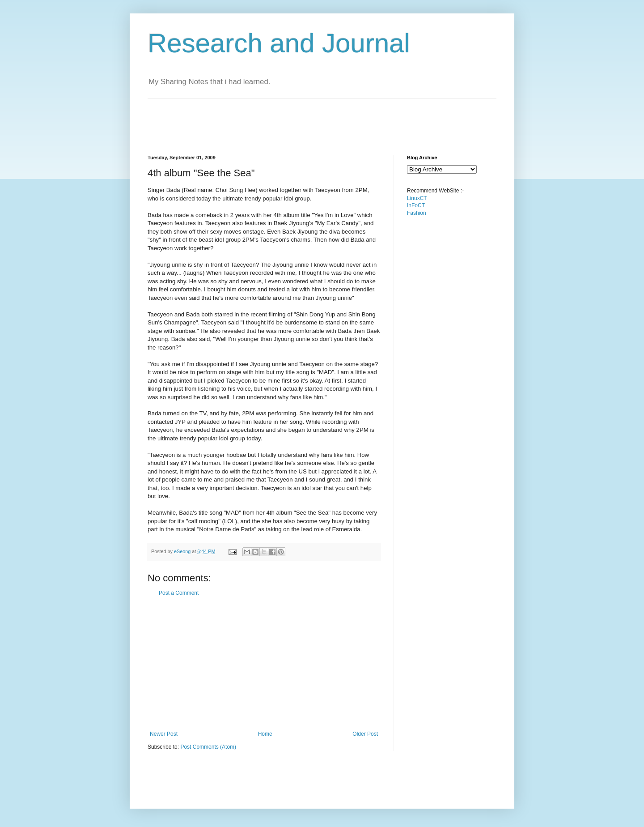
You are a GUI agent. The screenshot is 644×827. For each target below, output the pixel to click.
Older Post (365, 734)
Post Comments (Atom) (208, 747)
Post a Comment (179, 593)
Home (265, 734)
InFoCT (416, 205)
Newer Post (164, 734)
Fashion (417, 213)
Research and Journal (279, 43)
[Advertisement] (310, 119)
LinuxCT (417, 198)
